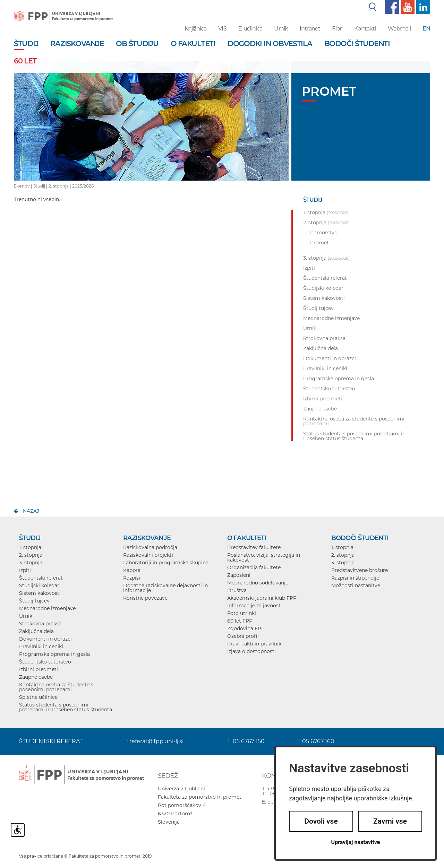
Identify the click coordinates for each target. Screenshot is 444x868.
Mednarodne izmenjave (47, 608)
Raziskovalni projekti (148, 555)
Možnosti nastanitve (356, 585)
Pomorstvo (324, 233)
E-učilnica (250, 29)
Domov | (24, 186)
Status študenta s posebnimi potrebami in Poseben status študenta (66, 707)
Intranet (310, 29)
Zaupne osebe (36, 677)
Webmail (399, 29)
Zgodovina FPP (246, 628)
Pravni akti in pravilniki (255, 644)
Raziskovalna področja (150, 547)
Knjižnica (195, 29)
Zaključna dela (36, 631)
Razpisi (132, 578)
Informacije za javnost (254, 606)
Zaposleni (239, 575)
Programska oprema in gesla (54, 654)
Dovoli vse (321, 821)
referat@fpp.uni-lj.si (156, 741)
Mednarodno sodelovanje (258, 583)
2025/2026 (83, 186)
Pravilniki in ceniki (41, 646)
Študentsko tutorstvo (45, 662)
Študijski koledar (39, 585)
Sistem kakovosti (40, 593)
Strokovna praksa (40, 624)
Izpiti (25, 570)
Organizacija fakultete (254, 567)
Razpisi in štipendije (355, 578)
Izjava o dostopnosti (251, 651)
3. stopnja (31, 563)
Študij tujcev (34, 601)
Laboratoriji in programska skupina (166, 563)
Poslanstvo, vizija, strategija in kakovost (264, 557)
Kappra (132, 570)
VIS (222, 29)
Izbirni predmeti (39, 669)
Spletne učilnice (38, 697)
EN (426, 29)
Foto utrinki (242, 613)
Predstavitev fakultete (254, 547)
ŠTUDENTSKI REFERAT (51, 741)
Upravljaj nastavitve (356, 842)
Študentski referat (41, 578)
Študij (39, 186)
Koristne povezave (145, 598)
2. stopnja (59, 186)
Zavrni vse (390, 821)
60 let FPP (240, 621)
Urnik (281, 29)
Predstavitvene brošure (360, 570)
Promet (319, 243)
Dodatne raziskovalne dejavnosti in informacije (165, 588)
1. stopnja (30, 547)
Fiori (337, 29)
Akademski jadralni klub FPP (262, 598)
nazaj (31, 511)
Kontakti (365, 29)
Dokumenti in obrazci (45, 639)
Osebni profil (243, 636)
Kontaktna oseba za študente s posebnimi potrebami (56, 687)
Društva (237, 590)
